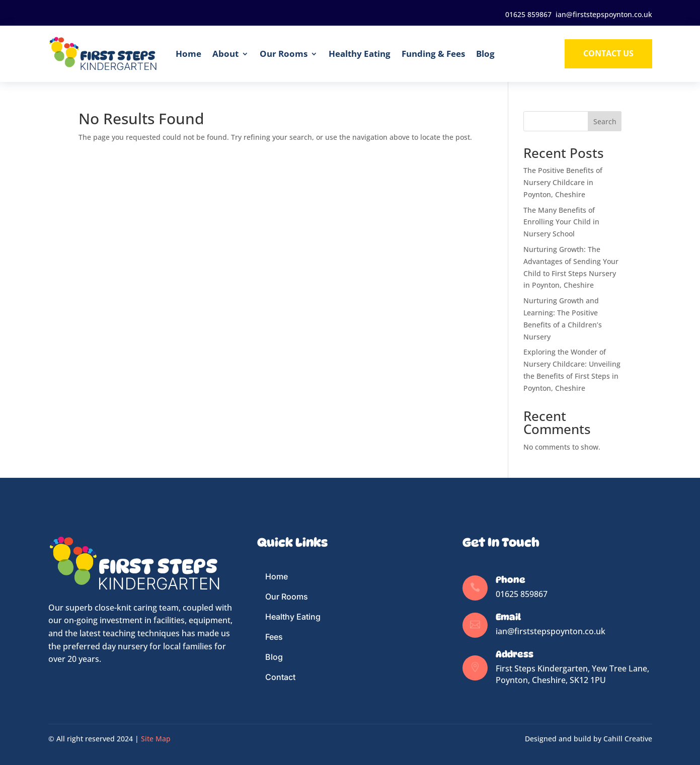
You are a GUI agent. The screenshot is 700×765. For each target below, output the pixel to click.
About (225, 54)
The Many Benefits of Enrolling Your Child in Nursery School (561, 222)
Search (605, 121)
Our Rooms (284, 54)
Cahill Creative (628, 739)
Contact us (608, 53)
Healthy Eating (360, 54)
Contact (280, 677)
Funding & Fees (433, 54)
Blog (485, 54)
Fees (274, 637)
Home (188, 54)
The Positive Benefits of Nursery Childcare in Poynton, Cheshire (563, 182)
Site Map (156, 739)
